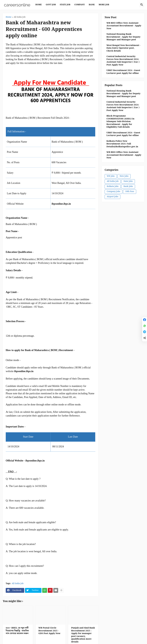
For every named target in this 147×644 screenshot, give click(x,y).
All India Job (20, 17)
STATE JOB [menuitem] (65, 5)
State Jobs (128, 181)
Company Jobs (114, 192)
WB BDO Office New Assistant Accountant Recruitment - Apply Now (124, 26)
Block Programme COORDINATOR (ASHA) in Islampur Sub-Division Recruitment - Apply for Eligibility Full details (120, 122)
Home (9, 17)
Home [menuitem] (39, 5)
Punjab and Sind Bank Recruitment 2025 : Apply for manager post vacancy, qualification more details (83, 635)
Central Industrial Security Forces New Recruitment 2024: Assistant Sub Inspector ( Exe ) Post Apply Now (123, 61)
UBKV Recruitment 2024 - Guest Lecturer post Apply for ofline (123, 72)
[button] (142, 5)
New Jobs (124, 176)
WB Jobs (111, 176)
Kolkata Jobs (113, 186)
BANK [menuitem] (92, 5)
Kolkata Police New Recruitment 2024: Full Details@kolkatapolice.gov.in (122, 144)
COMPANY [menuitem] (79, 5)
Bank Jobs (128, 186)
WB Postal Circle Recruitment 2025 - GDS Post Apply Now (49, 631)
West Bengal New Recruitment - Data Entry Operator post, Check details (123, 48)
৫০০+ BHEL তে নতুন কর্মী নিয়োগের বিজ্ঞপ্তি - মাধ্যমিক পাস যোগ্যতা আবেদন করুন (17, 631)
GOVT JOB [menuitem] (51, 5)
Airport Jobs (113, 197)
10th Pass (130, 192)
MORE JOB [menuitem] (104, 5)
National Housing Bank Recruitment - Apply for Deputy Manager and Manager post (123, 37)
